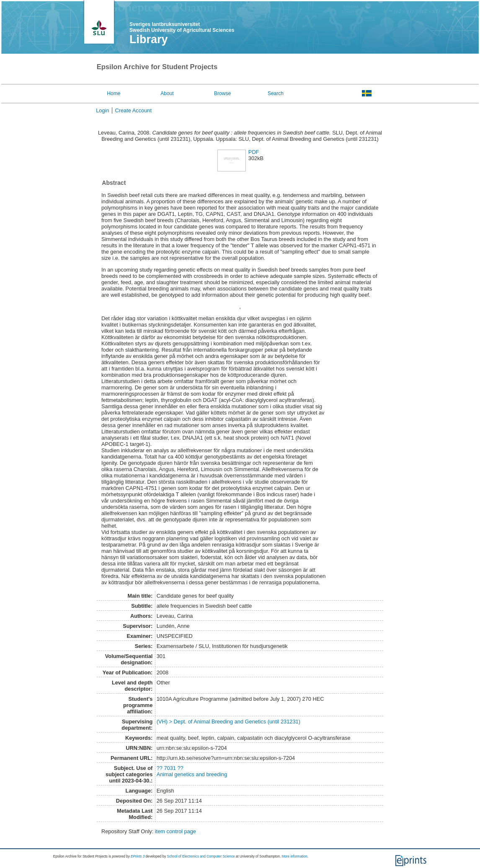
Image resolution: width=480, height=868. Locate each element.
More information (294, 856)
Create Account (134, 110)
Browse (222, 93)
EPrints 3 (138, 856)
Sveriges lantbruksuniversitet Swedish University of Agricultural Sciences (182, 27)
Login (102, 110)
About (167, 93)
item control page (175, 831)
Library (149, 39)
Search (276, 93)
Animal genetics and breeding (192, 774)
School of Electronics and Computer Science (201, 856)
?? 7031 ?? (170, 768)
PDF (254, 152)
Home (114, 93)
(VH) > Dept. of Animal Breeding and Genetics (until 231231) (228, 722)
